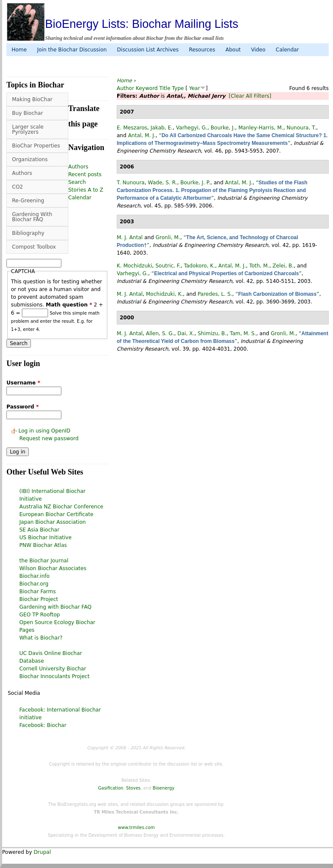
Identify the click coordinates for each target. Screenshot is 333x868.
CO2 (17, 187)
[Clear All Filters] (250, 96)
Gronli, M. (168, 237)
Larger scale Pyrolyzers (28, 129)
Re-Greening (28, 201)
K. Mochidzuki (135, 266)
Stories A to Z (86, 190)
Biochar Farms (38, 592)
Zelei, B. (283, 266)
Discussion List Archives (148, 50)
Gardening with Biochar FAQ (55, 607)
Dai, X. (186, 333)
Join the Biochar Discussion (72, 50)
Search (77, 182)
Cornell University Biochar (53, 669)
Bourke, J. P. (195, 183)
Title (165, 88)
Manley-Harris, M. (261, 128)
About (233, 50)
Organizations (30, 159)
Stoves (133, 788)
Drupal (42, 852)
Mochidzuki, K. (164, 294)
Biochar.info (35, 576)
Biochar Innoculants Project (54, 676)
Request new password (49, 439)
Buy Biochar (27, 113)
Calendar (288, 50)
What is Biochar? (41, 638)
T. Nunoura (131, 183)
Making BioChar (32, 99)
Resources (202, 50)
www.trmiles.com (136, 827)
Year (195, 88)
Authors (22, 173)
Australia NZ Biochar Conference (61, 507)
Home (19, 50)
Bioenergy (164, 788)
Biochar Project (39, 599)
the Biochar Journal (44, 561)
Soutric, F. (168, 266)
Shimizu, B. (212, 333)
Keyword (147, 88)
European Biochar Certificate (56, 514)
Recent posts (85, 174)
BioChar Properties (36, 146)
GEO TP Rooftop (40, 615)
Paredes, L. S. (215, 294)
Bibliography (28, 233)
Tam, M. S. (243, 333)
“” (212, 190)
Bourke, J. (223, 128)
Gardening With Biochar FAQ (32, 217)
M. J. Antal (130, 237)
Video (258, 50)
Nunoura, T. (301, 128)
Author (125, 88)
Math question (69, 305)
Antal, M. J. (142, 135)
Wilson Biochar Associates (53, 568)
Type (178, 88)
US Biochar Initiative (45, 538)
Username (23, 383)
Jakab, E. (162, 128)
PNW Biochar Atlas (43, 545)
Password (23, 407)
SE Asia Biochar (39, 530)
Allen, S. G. (160, 333)
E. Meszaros (132, 128)
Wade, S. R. (163, 183)
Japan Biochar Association (53, 522)
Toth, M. (259, 266)
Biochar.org (34, 584)
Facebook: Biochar (43, 725)
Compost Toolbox (34, 247)
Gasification (111, 788)
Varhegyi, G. (192, 128)
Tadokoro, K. (199, 266)
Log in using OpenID (44, 431)
